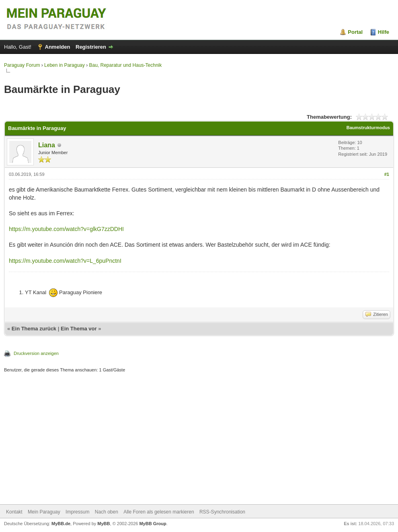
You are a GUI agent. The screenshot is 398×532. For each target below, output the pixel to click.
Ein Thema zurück (34, 329)
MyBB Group (153, 524)
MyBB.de (61, 524)
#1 (387, 174)
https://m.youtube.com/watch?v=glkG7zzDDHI (66, 229)
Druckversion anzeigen (36, 353)
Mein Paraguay (44, 512)
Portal (355, 32)
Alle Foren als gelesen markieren (159, 512)
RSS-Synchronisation (222, 512)
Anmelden (58, 47)
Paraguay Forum (22, 65)
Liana (47, 145)
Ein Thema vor (79, 329)
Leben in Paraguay (65, 65)
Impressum (77, 512)
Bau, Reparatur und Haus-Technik (125, 65)
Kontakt (14, 512)
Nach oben (107, 512)
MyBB (104, 524)
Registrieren (91, 47)
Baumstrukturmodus (368, 128)
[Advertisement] (199, 439)
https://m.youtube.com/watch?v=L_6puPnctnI (65, 261)
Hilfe (384, 32)
